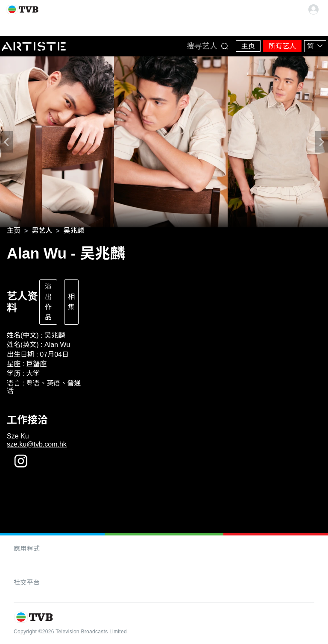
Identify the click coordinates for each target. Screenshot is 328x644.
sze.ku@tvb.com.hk (37, 444)
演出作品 (48, 302)
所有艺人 (282, 46)
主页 (248, 46)
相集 (71, 302)
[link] (14, 231)
